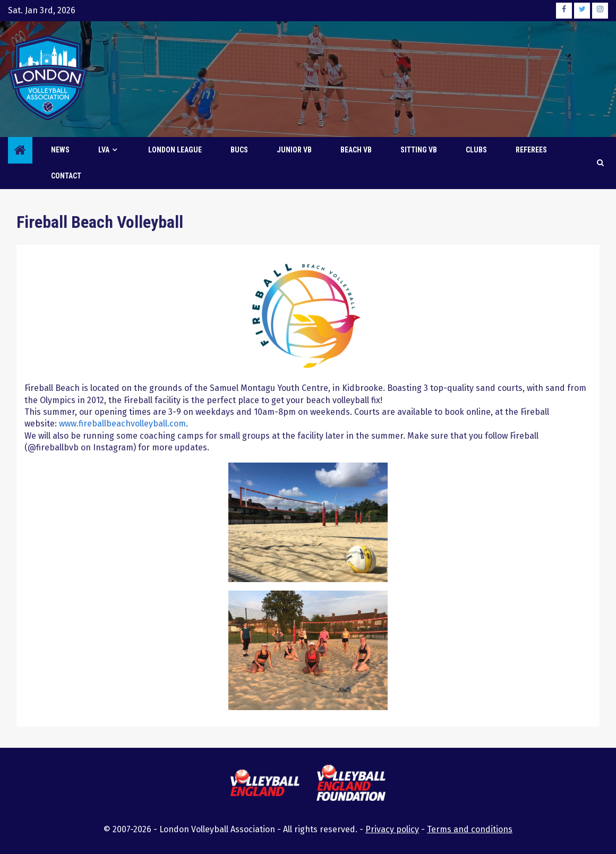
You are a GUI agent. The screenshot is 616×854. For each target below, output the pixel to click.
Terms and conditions (470, 829)
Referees (531, 150)
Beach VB (356, 150)
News (60, 150)
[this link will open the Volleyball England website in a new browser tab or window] (265, 784)
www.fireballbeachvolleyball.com (122, 424)
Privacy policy (392, 829)
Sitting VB (419, 150)
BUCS (239, 150)
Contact (66, 176)
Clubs (476, 150)
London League (175, 150)
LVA (104, 150)
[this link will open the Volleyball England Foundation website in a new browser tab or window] (351, 785)
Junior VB (294, 150)
